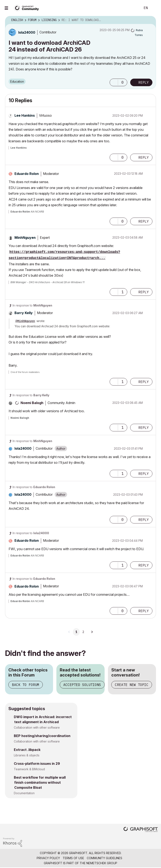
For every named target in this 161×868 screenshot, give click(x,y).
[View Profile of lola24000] (27, 32)
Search (133, 8)
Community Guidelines (105, 858)
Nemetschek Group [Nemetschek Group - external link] (102, 863)
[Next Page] (92, 632)
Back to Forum (26, 685)
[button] (114, 82)
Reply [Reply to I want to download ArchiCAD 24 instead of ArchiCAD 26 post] (144, 82)
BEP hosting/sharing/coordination (42, 736)
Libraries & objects (27, 755)
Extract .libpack (27, 750)
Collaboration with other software (37, 727)
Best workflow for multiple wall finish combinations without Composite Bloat (40, 782)
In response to (32, 305)
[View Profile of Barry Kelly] (24, 313)
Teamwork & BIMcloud (29, 769)
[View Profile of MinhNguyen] (25, 238)
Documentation (24, 793)
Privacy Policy (48, 858)
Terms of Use (73, 858)
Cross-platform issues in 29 (37, 764)
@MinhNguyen (25, 321)
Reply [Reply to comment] (144, 157)
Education (17, 81)
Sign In (154, 8)
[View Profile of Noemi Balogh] (32, 403)
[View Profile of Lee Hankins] (25, 115)
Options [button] (150, 20)
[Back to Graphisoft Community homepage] (28, 8)
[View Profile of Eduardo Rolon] (27, 174)
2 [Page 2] (83, 632)
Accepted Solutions (82, 685)
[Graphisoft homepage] (141, 830)
